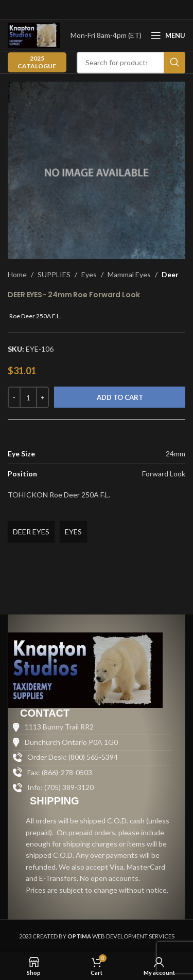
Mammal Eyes (129, 274)
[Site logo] (34, 35)
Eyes (89, 274)
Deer (170, 274)
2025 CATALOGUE (37, 62)
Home (17, 274)
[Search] (131, 63)
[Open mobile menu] (168, 35)
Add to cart (120, 397)
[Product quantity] (28, 397)
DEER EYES (31, 532)
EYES (73, 532)
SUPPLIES (54, 274)
